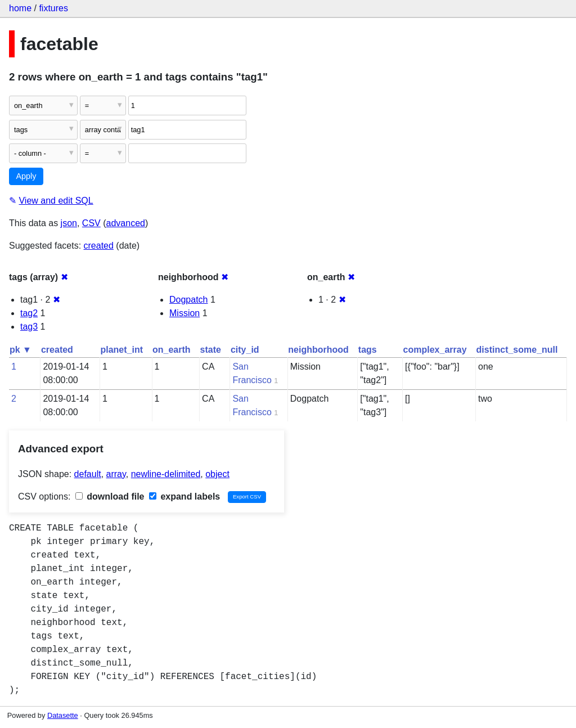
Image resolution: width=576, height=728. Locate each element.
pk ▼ (21, 350)
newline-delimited (166, 474)
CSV (91, 223)
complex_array (435, 350)
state (211, 350)
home (20, 8)
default (88, 474)
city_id (245, 350)
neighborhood (318, 350)
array (116, 474)
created (99, 246)
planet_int (121, 350)
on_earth (172, 350)
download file (110, 496)
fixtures (53, 8)
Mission (184, 313)
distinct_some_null (517, 350)
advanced (126, 223)
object (217, 474)
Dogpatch (189, 300)
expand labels (184, 496)
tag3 (29, 327)
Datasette (63, 715)
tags (368, 350)
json (69, 223)
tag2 (29, 313)
